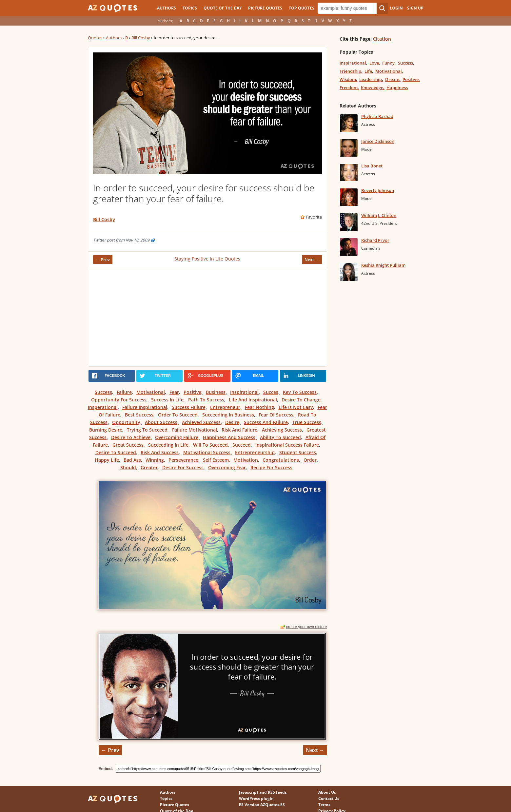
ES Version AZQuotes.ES (262, 805)
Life (368, 71)
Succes (271, 392)
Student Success (298, 452)
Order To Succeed (178, 415)
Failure (124, 392)
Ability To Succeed (280, 437)
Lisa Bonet (372, 166)
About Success (161, 422)
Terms (324, 805)
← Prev (103, 260)
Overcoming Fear (227, 467)
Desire (232, 422)
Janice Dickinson (378, 141)
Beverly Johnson (378, 190)
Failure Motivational (195, 430)
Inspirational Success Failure (287, 445)
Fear (174, 392)
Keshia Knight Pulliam (383, 265)
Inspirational (244, 392)
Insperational (103, 407)
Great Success (128, 445)
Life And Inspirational (253, 400)
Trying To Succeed (147, 430)
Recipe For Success (271, 467)
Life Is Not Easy (296, 407)
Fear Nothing (259, 407)
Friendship (350, 71)
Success (103, 392)
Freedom (349, 87)
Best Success (139, 415)
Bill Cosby (141, 38)
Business (216, 392)
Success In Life (167, 400)
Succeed (242, 445)
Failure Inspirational (145, 407)
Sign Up (415, 8)
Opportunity (126, 422)
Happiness (397, 87)
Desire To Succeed (116, 452)
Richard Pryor (375, 240)
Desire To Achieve (131, 437)
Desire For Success (183, 467)
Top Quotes (302, 8)
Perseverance (183, 460)
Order (310, 460)
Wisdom (348, 79)
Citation (382, 39)
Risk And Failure (239, 430)
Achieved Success (201, 422)
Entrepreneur (225, 407)
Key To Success (300, 392)
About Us (327, 792)
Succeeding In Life (168, 445)
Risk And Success (160, 452)
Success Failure (189, 407)
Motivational (151, 392)
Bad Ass (132, 460)
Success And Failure (266, 422)
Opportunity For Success (119, 400)
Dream (392, 79)
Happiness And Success (229, 437)
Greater (149, 467)
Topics (190, 8)
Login (396, 8)
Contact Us (329, 798)
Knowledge (372, 87)
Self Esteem (216, 460)
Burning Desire (106, 430)
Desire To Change (301, 400)
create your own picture (307, 627)
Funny (388, 63)
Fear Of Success (276, 415)
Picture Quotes (265, 8)
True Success (307, 422)
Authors (167, 8)
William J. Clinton (379, 215)
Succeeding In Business (228, 415)
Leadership (371, 79)
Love (374, 63)
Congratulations (281, 460)
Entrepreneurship (255, 452)
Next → (312, 260)
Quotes (95, 38)
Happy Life (107, 460)
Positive (192, 392)
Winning (155, 460)
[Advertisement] (207, 317)
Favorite (314, 217)
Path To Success (206, 400)
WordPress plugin (256, 798)
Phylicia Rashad (377, 116)
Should (128, 467)
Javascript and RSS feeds (263, 792)
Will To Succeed (210, 445)
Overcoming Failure (177, 437)
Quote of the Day (223, 8)
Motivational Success (207, 452)
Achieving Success (282, 430)
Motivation (246, 460)
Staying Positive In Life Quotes (207, 259)
